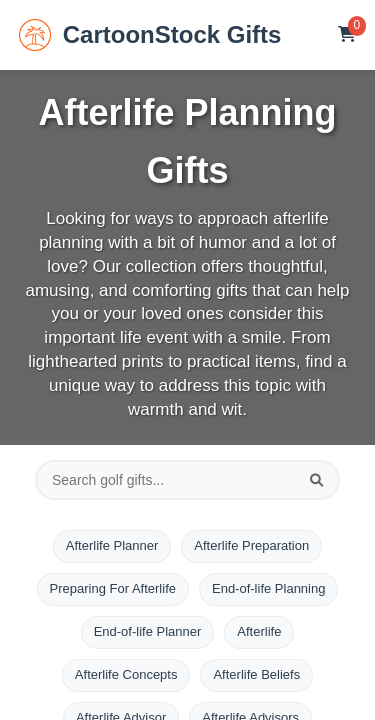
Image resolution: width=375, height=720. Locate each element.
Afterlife (259, 631)
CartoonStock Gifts (150, 35)
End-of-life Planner (148, 631)
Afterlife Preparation (251, 545)
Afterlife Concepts (126, 674)
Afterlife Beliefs (256, 674)
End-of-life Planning (268, 588)
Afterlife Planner (112, 545)
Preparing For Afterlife (113, 588)
